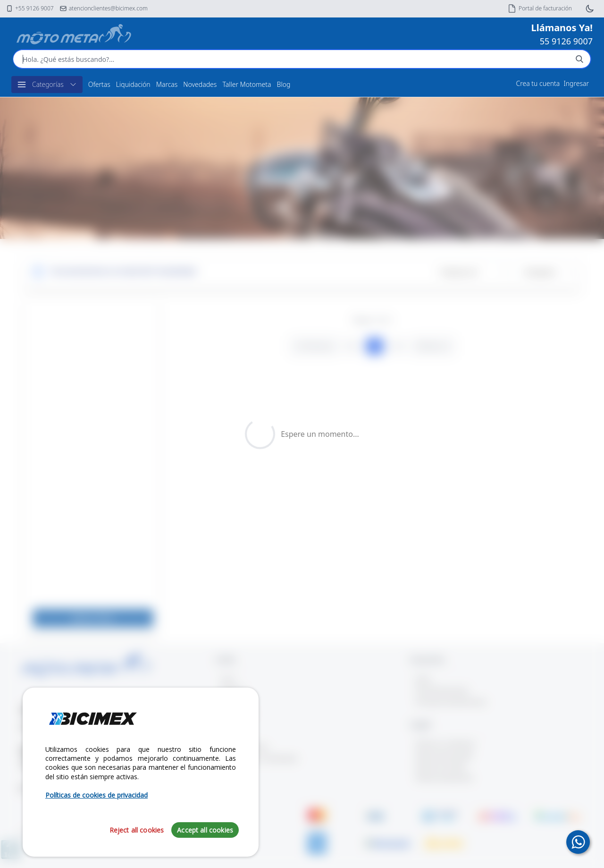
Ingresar (576, 83)
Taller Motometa (247, 84)
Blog (284, 84)
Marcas (167, 84)
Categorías (47, 85)
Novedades (200, 84)
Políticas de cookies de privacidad (96, 795)
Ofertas (99, 84)
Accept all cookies (205, 830)
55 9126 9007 (566, 41)
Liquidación (133, 84)
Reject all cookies (137, 830)
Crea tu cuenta (538, 83)
